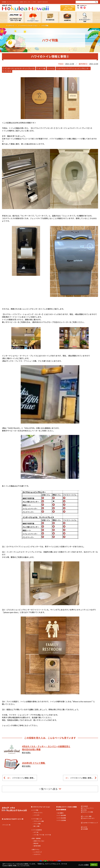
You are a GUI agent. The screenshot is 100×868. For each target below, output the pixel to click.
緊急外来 (36, 843)
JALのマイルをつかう (43, 2)
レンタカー (34, 2)
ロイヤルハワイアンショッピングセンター (74, 68)
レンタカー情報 (87, 816)
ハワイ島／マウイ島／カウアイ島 (42, 835)
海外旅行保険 (37, 846)
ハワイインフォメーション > (30, 26)
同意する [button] (94, 865)
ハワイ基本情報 (62, 815)
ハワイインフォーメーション (41, 807)
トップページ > (11, 26)
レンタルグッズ (38, 852)
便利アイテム (36, 850)
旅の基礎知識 (62, 810)
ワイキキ (8, 71)
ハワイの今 (36, 815)
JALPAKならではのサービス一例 (13, 819)
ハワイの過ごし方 (37, 819)
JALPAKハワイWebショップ (90, 823)
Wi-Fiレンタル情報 (88, 812)
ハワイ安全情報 (62, 818)
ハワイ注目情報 (62, 820)
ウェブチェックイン (88, 808)
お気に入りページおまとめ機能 (67, 807)
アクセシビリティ (38, 813)
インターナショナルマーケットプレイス (20, 68)
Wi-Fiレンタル (27, 2)
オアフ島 (42, 68)
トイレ (52, 68)
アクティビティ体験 (39, 821)
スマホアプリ (37, 854)
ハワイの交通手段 (37, 830)
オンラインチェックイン (13, 2)
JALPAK (85, 827)
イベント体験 (37, 824)
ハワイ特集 (35, 810)
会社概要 (85, 829)
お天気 (21, 2)
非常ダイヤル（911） (39, 841)
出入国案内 (61, 813)
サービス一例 (7, 825)
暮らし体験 (36, 826)
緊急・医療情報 (36, 838)
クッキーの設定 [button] (84, 865)
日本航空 (4, 2)
